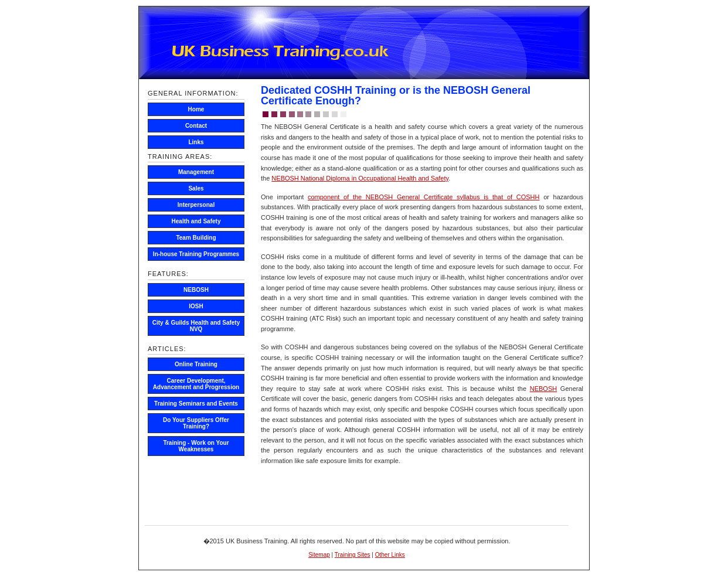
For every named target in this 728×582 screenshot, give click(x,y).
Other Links (390, 555)
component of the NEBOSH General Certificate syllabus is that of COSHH (424, 197)
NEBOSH (543, 389)
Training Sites (353, 555)
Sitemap (319, 555)
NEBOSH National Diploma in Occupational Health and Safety (360, 178)
